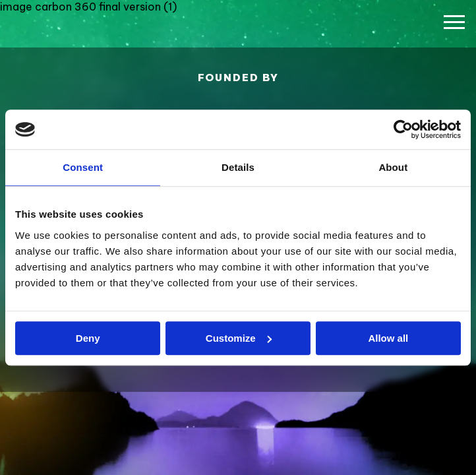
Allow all (388, 338)
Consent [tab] (83, 167)
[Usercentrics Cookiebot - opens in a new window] (403, 129)
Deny (88, 338)
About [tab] (393, 167)
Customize (239, 338)
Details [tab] (238, 167)
